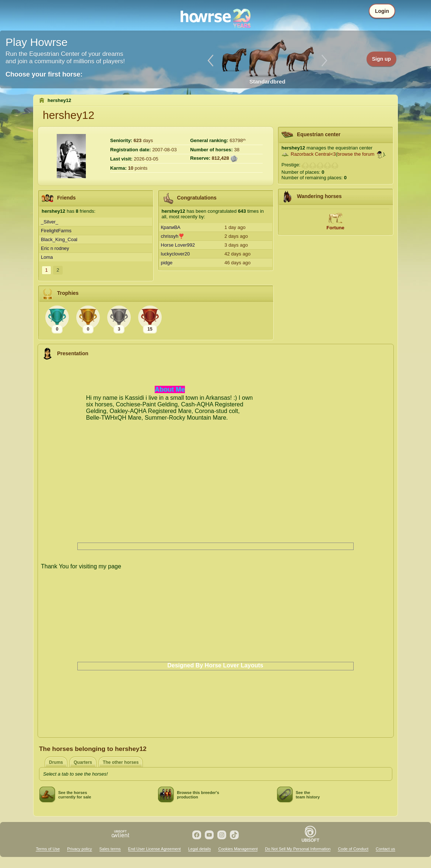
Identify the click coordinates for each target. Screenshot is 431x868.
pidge (167, 263)
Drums (56, 762)
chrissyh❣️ (173, 236)
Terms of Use (48, 849)
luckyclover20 (176, 254)
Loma (47, 257)
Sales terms (110, 849)
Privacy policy (79, 849)
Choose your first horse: (44, 74)
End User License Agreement (155, 849)
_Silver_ (50, 222)
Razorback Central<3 (313, 154)
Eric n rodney (55, 248)
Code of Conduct (353, 849)
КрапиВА (171, 227)
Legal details (200, 849)
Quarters (83, 762)
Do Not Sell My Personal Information (298, 849)
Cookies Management (238, 849)
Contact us (386, 849)
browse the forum (356, 154)
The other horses (121, 762)
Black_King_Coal (59, 239)
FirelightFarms (56, 231)
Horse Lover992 (178, 245)
